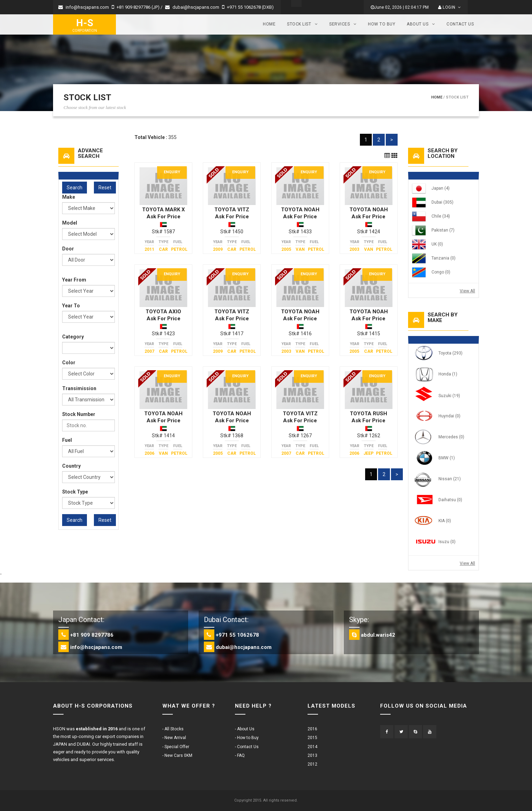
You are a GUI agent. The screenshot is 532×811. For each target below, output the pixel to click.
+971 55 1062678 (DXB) (248, 7)
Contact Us (460, 24)
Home (269, 24)
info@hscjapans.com (84, 7)
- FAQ (240, 755)
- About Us (245, 729)
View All (467, 291)
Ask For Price (164, 217)
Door (68, 249)
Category (73, 337)
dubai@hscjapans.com (192, 7)
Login (449, 7)
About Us (421, 24)
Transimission (79, 388)
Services (343, 24)
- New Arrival (174, 738)
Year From (74, 280)
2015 (312, 738)
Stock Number (79, 414)
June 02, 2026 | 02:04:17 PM (400, 7)
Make (69, 197)
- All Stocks (173, 729)
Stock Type (75, 492)
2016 (312, 729)
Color (69, 363)
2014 (312, 747)
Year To (71, 306)
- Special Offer (176, 747)
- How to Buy (247, 738)
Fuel (67, 440)
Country (71, 466)
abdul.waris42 (378, 635)
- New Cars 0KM (177, 755)
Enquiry (172, 172)
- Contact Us (247, 747)
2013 (312, 755)
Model (70, 223)
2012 (312, 764)
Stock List (302, 24)
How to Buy (382, 24)
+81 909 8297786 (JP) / (138, 7)
